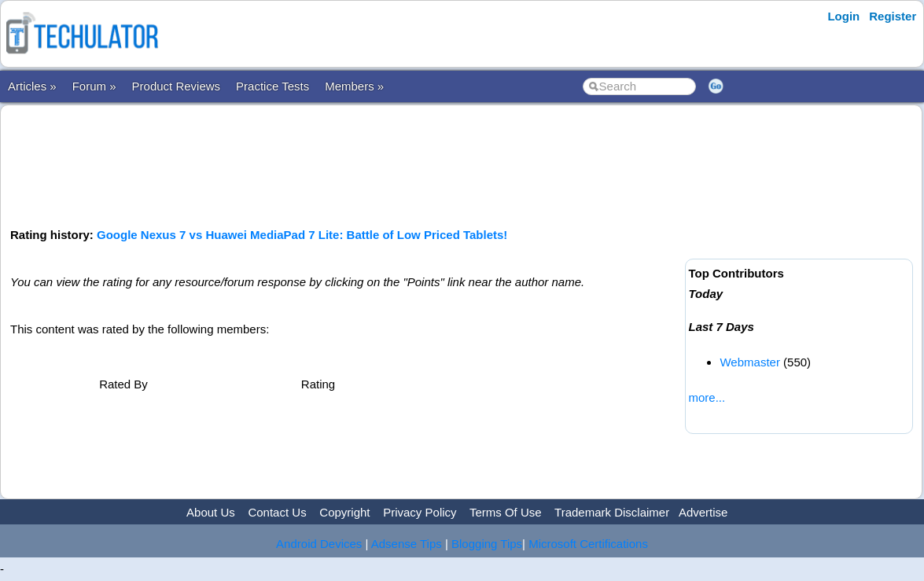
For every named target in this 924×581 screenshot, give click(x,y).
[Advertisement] (345, 164)
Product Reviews (177, 86)
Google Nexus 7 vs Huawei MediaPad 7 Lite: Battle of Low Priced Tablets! (302, 235)
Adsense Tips (407, 544)
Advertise (703, 512)
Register (893, 16)
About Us (211, 512)
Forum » (94, 86)
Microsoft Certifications (588, 544)
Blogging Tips (487, 544)
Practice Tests (272, 86)
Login (843, 16)
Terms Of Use (506, 512)
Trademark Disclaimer (612, 512)
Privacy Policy (420, 512)
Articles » (32, 86)
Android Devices (319, 544)
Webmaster (749, 362)
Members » (354, 86)
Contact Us (277, 512)
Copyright (344, 512)
